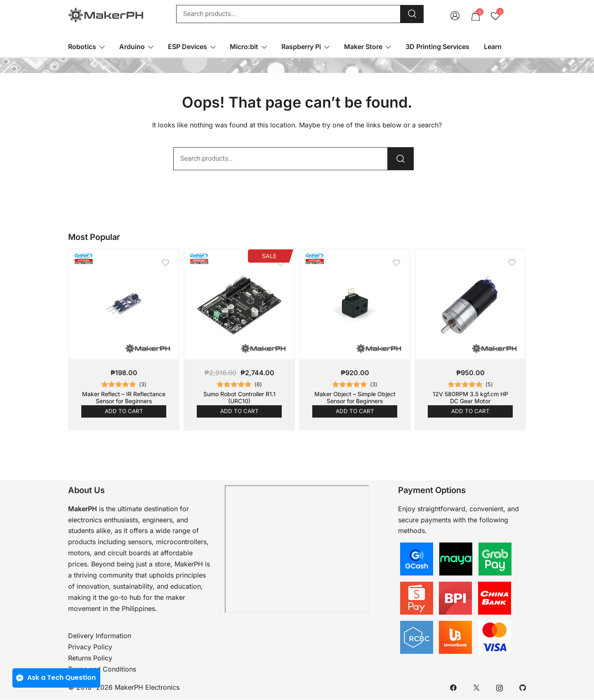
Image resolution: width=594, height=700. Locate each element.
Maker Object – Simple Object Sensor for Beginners (355, 397)
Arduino (132, 47)
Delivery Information (100, 636)
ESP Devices (187, 47)
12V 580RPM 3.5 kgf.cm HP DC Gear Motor (470, 397)
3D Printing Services (437, 47)
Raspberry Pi (301, 47)
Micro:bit (244, 47)
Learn (493, 47)
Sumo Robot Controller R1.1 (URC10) (239, 397)
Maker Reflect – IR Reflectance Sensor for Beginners (124, 397)
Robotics (82, 47)
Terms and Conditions (102, 669)
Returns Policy (90, 658)
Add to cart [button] (124, 411)
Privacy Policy (90, 647)
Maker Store (363, 47)
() (143, 385)
